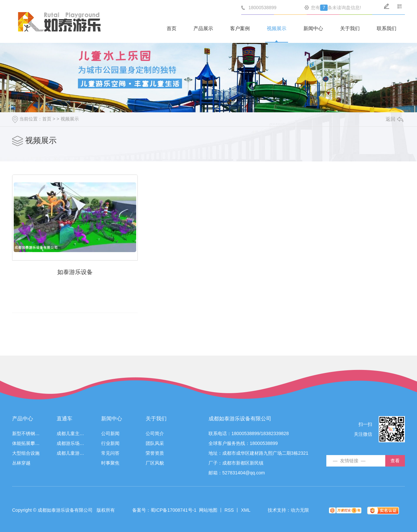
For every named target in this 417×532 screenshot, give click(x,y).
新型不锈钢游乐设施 (26, 433)
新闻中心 (313, 28)
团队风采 (155, 443)
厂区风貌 (155, 462)
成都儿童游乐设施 (71, 453)
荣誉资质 (155, 453)
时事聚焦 (110, 462)
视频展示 (277, 28)
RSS (229, 509)
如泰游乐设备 (74, 271)
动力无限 (300, 509)
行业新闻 (110, 443)
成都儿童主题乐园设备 (71, 433)
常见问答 (110, 453)
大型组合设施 (26, 453)
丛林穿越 (21, 462)
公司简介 (155, 433)
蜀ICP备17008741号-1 (173, 509)
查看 (395, 460)
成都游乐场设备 (71, 443)
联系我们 (387, 28)
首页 (172, 28)
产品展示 (203, 28)
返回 (394, 119)
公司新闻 (110, 433)
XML (246, 509)
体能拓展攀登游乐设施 (26, 443)
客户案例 (240, 28)
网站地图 (208, 509)
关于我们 (350, 28)
